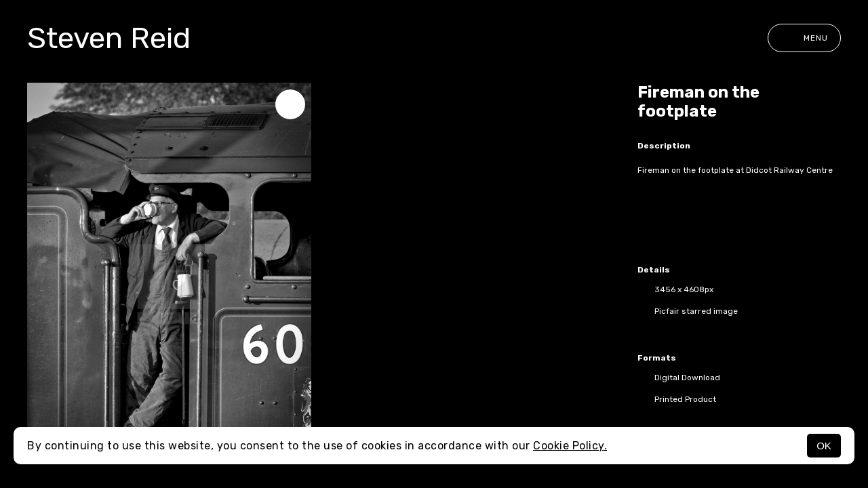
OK (824, 446)
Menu (804, 38)
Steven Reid (109, 38)
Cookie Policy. (570, 446)
